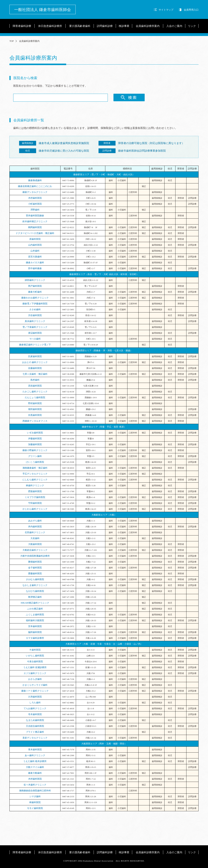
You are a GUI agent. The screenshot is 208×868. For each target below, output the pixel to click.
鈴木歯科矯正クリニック (35, 221)
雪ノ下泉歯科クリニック (35, 327)
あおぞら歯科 (35, 521)
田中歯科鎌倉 (35, 268)
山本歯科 (35, 251)
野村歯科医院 (35, 403)
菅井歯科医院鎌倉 (35, 216)
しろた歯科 (35, 703)
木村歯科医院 (35, 198)
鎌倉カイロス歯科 (35, 263)
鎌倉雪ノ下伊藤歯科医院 (35, 304)
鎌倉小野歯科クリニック (35, 450)
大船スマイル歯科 (35, 767)
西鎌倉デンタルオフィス (35, 421)
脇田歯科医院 (35, 632)
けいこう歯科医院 (35, 462)
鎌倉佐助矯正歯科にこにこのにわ (35, 186)
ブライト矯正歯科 (35, 732)
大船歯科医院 (35, 544)
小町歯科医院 (35, 204)
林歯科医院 (35, 802)
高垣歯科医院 (35, 386)
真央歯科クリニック (35, 321)
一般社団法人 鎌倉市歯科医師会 (42, 10)
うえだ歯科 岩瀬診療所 (35, 667)
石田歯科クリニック (35, 532)
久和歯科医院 (35, 697)
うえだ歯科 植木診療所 (35, 761)
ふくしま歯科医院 (35, 615)
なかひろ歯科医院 (35, 591)
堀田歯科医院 (35, 409)
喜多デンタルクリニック (35, 738)
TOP (12, 41)
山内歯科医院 (35, 245)
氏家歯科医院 (35, 356)
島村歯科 (35, 380)
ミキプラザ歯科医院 (35, 497)
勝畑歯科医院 (35, 562)
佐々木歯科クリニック (35, 785)
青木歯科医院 (35, 750)
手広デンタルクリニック (35, 474)
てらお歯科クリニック (35, 708)
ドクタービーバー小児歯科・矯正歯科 (35, 233)
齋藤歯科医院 (35, 573)
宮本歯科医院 (35, 626)
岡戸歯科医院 (35, 286)
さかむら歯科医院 (35, 579)
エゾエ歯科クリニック (35, 673)
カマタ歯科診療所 (35, 638)
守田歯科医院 (35, 503)
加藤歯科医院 (35, 444)
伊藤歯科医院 (35, 439)
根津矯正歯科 (35, 597)
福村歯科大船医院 (35, 620)
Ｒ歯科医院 (35, 650)
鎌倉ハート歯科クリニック (35, 691)
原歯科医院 (35, 239)
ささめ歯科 (35, 309)
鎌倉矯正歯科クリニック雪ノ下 (35, 345)
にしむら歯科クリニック (35, 480)
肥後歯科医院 (35, 491)
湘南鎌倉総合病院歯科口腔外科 (35, 791)
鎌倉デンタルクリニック (35, 192)
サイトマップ (166, 10)
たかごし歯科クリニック (35, 392)
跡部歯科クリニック (35, 280)
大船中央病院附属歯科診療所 (35, 556)
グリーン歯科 (35, 456)
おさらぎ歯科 (35, 679)
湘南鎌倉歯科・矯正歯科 (35, 468)
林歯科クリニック (35, 485)
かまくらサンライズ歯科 (35, 685)
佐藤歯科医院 (35, 368)
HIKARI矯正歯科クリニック (35, 603)
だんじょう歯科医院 (35, 397)
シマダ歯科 (35, 796)
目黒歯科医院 (35, 415)
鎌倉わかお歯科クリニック (35, 298)
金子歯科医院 (35, 568)
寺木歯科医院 (35, 714)
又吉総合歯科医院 (35, 726)
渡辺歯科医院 (35, 333)
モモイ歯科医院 (35, 808)
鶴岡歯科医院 (35, 227)
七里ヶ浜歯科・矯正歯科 (35, 374)
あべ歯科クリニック (35, 755)
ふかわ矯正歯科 (35, 609)
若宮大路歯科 (35, 257)
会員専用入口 (191, 10)
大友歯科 (35, 538)
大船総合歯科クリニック (35, 550)
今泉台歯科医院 (35, 662)
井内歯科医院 (35, 527)
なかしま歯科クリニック (35, 585)
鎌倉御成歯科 (35, 180)
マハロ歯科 (35, 339)
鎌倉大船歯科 (36, 773)
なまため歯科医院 (35, 720)
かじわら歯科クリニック (35, 509)
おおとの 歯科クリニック (35, 362)
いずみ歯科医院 (35, 433)
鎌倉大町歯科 (35, 292)
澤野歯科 (35, 210)
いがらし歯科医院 (35, 656)
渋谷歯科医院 (35, 315)
